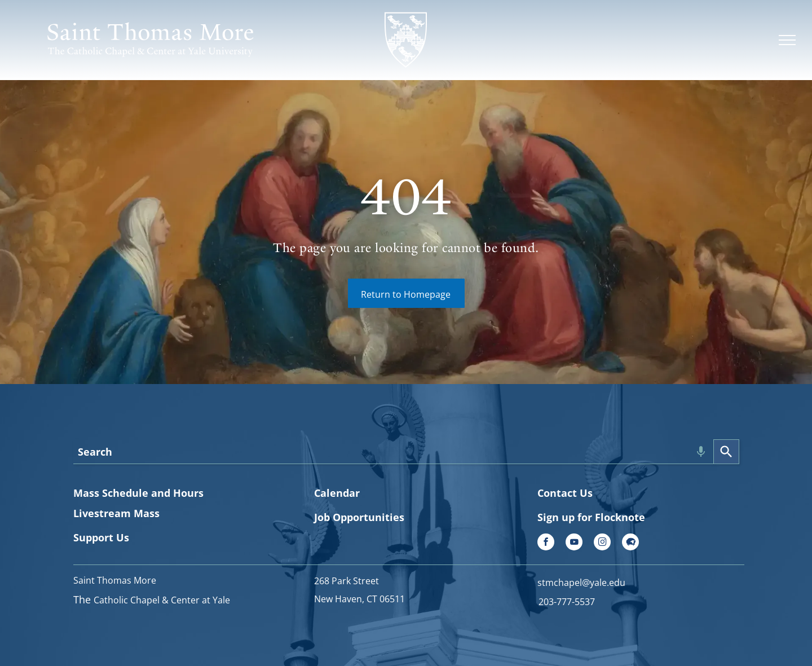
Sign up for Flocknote (591, 517)
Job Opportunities (359, 517)
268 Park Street (347, 581)
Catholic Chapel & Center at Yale (162, 600)
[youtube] (574, 543)
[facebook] (546, 543)
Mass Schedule (111, 493)
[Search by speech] (701, 452)
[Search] (726, 452)
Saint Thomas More (115, 580)
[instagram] (602, 543)
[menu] (787, 40)
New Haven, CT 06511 (359, 599)
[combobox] (393, 452)
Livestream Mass (116, 513)
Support (93, 537)
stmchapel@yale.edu (581, 583)
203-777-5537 (567, 602)
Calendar (337, 493)
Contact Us (565, 493)
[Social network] (630, 543)
